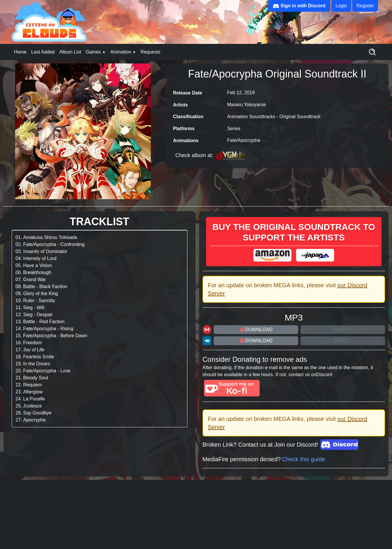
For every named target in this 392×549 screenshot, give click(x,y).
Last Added (43, 52)
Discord (324, 375)
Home (20, 52)
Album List (70, 52)
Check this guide (303, 459)
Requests (151, 52)
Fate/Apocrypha (244, 140)
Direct (343, 329)
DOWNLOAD (256, 330)
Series (234, 129)
